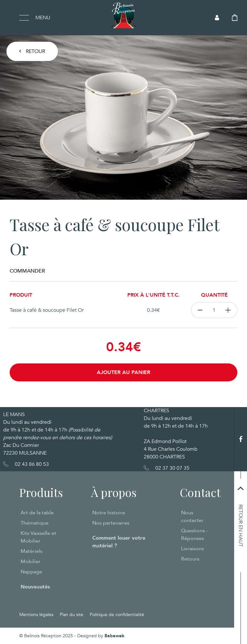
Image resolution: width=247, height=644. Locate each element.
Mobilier (31, 561)
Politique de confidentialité (117, 615)
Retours (190, 559)
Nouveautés (35, 587)
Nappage (31, 572)
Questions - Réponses (194, 535)
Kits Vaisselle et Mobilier (38, 537)
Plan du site (72, 615)
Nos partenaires (111, 523)
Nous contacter (192, 517)
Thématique (35, 523)
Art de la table (37, 513)
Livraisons (192, 549)
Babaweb (114, 636)
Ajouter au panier (123, 372)
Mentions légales (36, 615)
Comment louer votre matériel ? (119, 542)
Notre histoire (109, 513)
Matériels (32, 551)
